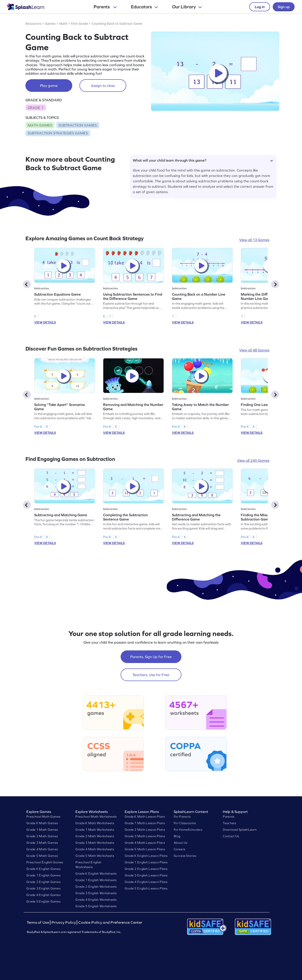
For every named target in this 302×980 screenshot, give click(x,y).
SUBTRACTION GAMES (78, 125)
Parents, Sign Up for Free (151, 657)
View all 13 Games (254, 240)
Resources (33, 24)
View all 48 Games (254, 350)
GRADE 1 (36, 108)
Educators (144, 7)
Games (50, 24)
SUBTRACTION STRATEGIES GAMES (58, 133)
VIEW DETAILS (45, 322)
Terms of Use (38, 922)
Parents (105, 7)
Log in (260, 7)
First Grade (79, 24)
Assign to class (103, 86)
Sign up (284, 7)
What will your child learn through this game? (203, 160)
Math (63, 24)
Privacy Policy (64, 922)
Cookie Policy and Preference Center (110, 922)
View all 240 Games (253, 460)
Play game (49, 86)
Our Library (187, 7)
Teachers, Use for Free (151, 675)
